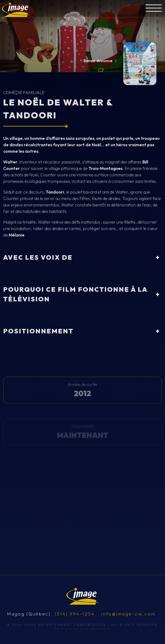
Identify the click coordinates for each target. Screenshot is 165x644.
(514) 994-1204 (75, 614)
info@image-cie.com (128, 614)
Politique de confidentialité (82, 629)
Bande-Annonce (101, 61)
